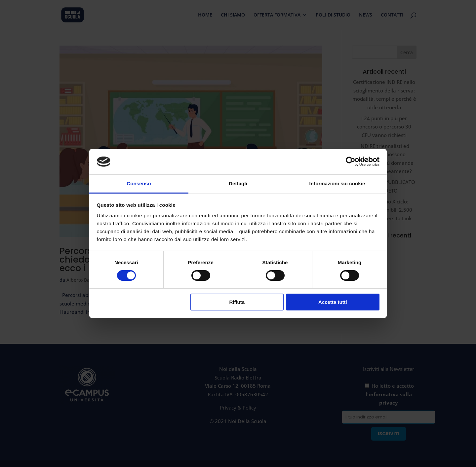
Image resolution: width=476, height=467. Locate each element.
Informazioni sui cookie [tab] (337, 183)
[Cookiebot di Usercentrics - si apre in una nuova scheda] (351, 162)
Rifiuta (237, 302)
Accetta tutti (333, 302)
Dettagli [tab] (238, 183)
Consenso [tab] (139, 183)
